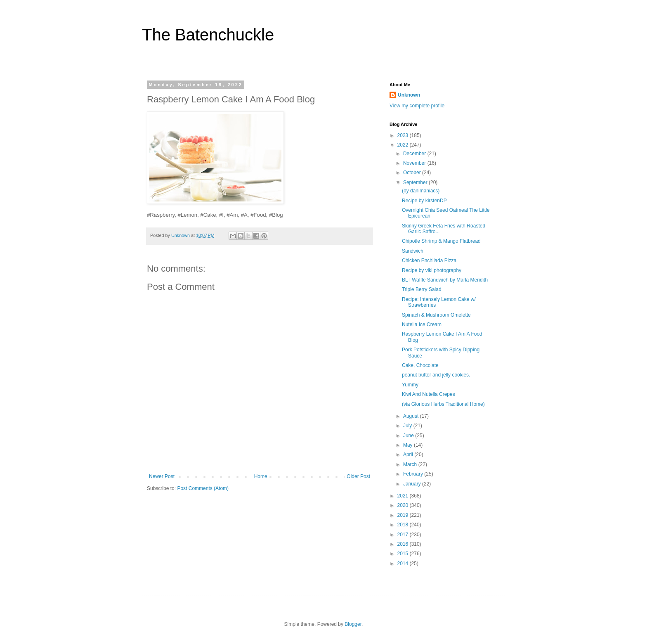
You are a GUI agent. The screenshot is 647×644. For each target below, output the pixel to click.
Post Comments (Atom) (203, 488)
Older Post (358, 476)
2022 (404, 145)
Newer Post (162, 476)
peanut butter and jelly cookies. (436, 375)
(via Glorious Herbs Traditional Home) (443, 404)
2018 (404, 525)
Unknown (409, 95)
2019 (404, 515)
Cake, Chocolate (420, 365)
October (413, 173)
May (409, 445)
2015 (404, 554)
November (415, 163)
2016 (404, 544)
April (409, 455)
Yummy (410, 385)
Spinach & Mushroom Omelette (436, 315)
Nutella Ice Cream (422, 324)
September (416, 182)
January (413, 484)
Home (261, 476)
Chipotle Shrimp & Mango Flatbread (441, 241)
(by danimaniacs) (421, 191)
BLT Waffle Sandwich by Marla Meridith (445, 280)
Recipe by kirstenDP (424, 201)
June (409, 436)
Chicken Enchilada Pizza (431, 260)
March (411, 464)
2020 (404, 505)
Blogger (353, 624)
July (408, 426)
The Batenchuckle (208, 35)
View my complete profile (417, 106)
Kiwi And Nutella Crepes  (431, 394)
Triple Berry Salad (422, 289)
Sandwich (413, 251)
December (415, 154)
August (412, 416)
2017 (404, 535)
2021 (404, 496)
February (414, 474)
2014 (404, 563)
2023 (404, 135)
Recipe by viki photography (432, 270)
